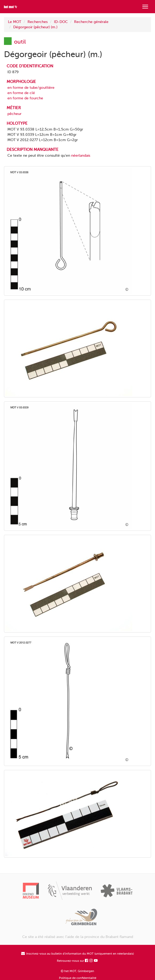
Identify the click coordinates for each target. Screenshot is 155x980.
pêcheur (14, 114)
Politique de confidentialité (78, 978)
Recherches (38, 22)
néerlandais (81, 155)
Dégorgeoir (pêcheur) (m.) (35, 27)
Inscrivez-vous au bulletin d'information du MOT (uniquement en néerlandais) (77, 954)
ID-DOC (61, 22)
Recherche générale (91, 22)
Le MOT (15, 22)
